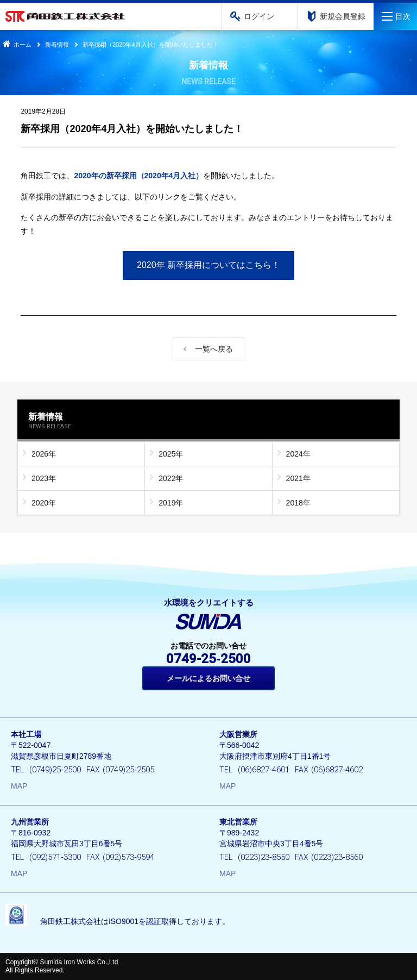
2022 (167, 478)
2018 (295, 503)
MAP (19, 786)
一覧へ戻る (214, 349)
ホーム (16, 45)
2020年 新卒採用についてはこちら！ (208, 265)
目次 (403, 16)
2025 (167, 454)
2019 (167, 503)
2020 (40, 503)
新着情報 (57, 45)
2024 (295, 454)
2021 (295, 478)
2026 (40, 454)
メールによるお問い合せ (208, 678)
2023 (40, 478)
